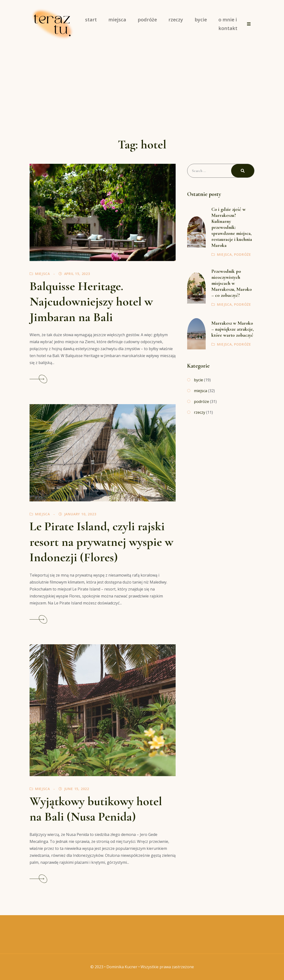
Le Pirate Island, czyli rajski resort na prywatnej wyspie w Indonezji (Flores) (101, 542)
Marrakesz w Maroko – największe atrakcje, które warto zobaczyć (233, 329)
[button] (249, 24)
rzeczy (200, 412)
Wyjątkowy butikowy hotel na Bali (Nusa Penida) (96, 809)
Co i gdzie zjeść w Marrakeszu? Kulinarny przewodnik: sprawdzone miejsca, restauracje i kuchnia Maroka (232, 227)
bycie (198, 380)
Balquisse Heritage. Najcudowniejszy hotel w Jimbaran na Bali (91, 302)
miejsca (43, 274)
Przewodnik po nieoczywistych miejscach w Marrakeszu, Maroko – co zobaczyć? (232, 283)
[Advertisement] (142, 84)
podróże (243, 254)
